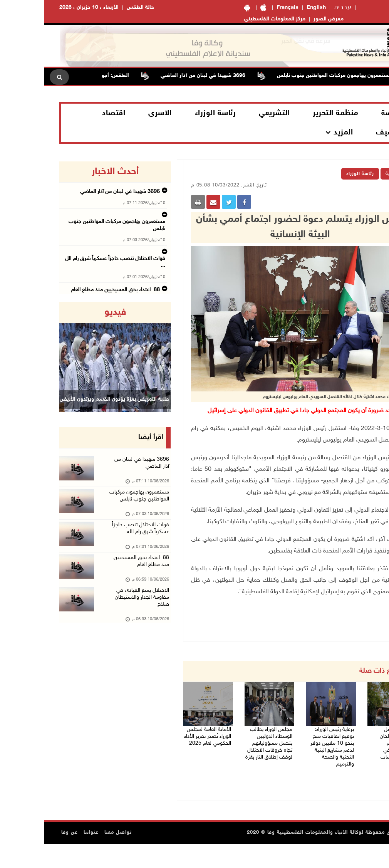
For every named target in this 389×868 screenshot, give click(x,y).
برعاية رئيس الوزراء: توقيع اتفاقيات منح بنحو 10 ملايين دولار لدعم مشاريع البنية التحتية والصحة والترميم (287, 750)
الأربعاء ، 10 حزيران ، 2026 (45, 8)
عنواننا (47, 857)
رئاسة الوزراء (172, 113)
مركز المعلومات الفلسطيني (231, 19)
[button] (24, 357)
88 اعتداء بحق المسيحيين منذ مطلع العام (79, 263)
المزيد (299, 133)
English (272, 8)
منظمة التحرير (292, 113)
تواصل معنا (74, 857)
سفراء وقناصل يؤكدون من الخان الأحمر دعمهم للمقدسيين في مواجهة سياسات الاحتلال (351, 750)
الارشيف (346, 133)
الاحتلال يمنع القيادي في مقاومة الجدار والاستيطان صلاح (94, 624)
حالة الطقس (96, 8)
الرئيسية (351, 174)
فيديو (71, 312)
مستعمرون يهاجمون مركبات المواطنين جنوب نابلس (281, 76)
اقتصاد (70, 113)
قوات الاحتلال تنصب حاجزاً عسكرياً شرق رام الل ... (72, 239)
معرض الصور (285, 19)
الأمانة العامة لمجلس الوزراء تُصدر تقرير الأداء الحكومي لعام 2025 (163, 741)
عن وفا (26, 857)
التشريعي (230, 113)
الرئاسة (349, 113)
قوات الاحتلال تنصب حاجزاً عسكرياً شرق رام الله (94, 547)
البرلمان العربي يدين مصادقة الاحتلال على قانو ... (73, 287)
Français (244, 8)
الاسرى (116, 113)
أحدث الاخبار (71, 172)
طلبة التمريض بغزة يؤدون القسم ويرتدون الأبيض (70, 409)
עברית (299, 8)
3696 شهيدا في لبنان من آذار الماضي (149, 76)
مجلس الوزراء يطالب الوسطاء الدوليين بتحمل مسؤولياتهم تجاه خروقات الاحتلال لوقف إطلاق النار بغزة (228, 755)
